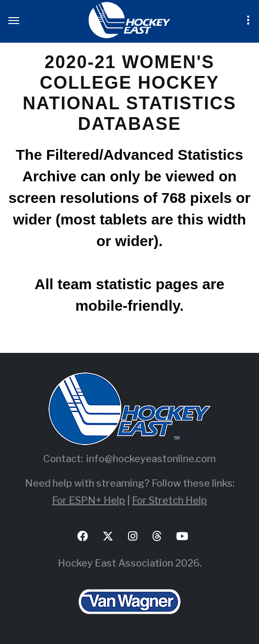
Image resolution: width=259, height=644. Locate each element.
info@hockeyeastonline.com (151, 459)
